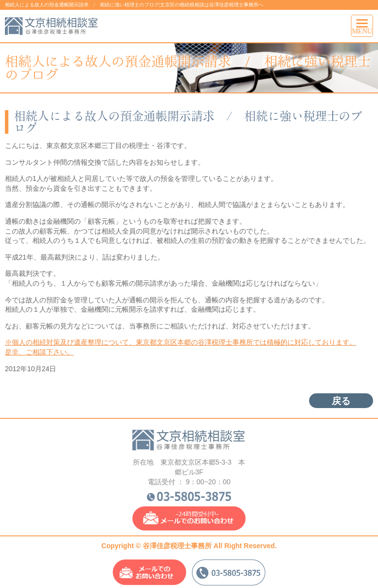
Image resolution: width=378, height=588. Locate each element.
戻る (341, 401)
